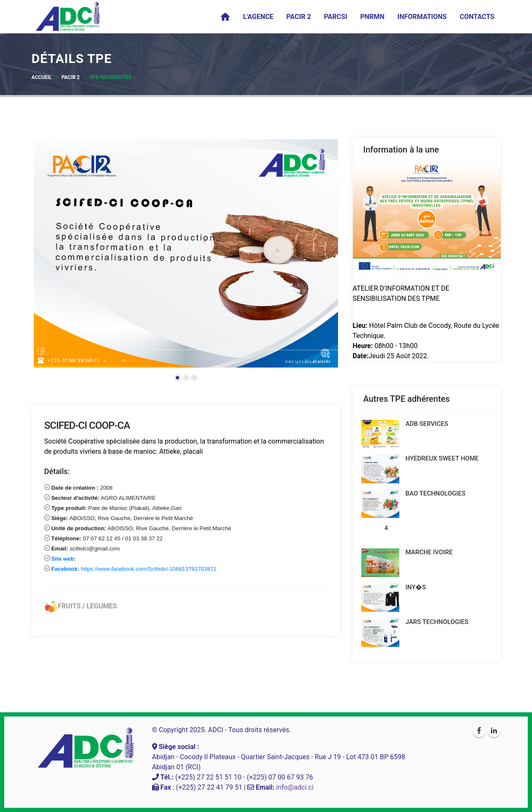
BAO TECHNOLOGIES (436, 493)
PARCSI (336, 17)
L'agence (258, 17)
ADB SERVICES (427, 424)
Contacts (477, 17)
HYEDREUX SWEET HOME (442, 458)
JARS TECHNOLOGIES (437, 622)
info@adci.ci (295, 787)
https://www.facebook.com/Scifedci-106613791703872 (133, 569)
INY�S (416, 587)
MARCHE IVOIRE (429, 552)
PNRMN (372, 17)
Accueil (42, 77)
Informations (422, 17)
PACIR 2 (299, 17)
